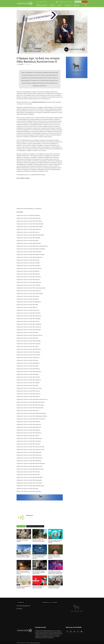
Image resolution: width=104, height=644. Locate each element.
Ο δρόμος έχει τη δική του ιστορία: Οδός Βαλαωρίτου (29, 427)
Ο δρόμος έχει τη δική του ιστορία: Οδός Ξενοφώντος (29, 327)
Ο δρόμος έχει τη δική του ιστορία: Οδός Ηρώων (28, 241)
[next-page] (20, 590)
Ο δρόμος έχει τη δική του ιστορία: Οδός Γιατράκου (28, 475)
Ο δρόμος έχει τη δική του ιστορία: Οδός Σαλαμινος (28, 280)
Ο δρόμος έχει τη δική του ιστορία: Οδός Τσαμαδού (28, 263)
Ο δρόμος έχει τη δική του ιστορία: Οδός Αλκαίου (28, 436)
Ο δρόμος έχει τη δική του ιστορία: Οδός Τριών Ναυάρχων (30, 294)
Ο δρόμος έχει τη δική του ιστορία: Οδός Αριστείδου (28, 313)
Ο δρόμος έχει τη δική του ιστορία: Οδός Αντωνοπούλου (29, 483)
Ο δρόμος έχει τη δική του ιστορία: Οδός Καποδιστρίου (29, 452)
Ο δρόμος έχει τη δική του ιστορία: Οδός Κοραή (27, 385)
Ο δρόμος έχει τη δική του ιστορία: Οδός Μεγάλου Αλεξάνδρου (31, 249)
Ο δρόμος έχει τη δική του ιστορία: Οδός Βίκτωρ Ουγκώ (29, 221)
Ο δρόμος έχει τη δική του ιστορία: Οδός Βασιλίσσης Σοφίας (30, 405)
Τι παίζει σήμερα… (68, 5)
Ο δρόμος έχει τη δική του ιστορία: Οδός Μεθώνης (28, 363)
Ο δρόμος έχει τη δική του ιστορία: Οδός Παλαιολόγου (29, 433)
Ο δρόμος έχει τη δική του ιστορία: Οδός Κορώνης (28, 358)
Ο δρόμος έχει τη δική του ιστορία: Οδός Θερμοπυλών (29, 282)
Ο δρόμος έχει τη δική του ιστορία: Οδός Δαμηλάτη (28, 215)
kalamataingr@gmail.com (25, 606)
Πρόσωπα (60, 5)
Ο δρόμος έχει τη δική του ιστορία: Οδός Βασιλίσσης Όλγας (30, 408)
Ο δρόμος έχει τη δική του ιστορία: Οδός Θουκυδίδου (29, 341)
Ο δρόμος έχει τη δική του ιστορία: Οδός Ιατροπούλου (29, 491)
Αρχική (18, 9)
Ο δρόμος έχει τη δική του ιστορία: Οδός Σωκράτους (29, 394)
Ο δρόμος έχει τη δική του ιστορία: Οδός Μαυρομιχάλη (29, 480)
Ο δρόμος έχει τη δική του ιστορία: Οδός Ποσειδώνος (29, 277)
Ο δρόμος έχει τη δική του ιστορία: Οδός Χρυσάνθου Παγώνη (30, 486)
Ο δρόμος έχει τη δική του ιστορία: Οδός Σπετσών (28, 310)
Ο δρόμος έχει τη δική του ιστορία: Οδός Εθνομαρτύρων (29, 438)
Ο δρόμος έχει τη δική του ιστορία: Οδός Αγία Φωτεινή (29, 268)
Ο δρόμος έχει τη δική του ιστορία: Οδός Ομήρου (28, 374)
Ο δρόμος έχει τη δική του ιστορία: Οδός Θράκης (28, 299)
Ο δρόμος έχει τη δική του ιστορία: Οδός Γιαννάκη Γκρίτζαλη (30, 447)
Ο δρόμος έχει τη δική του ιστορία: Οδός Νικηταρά (28, 472)
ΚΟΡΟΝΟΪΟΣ (85, 2)
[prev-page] (17, 590)
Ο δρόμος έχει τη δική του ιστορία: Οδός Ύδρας (27, 305)
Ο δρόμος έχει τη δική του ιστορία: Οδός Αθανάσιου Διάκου (30, 469)
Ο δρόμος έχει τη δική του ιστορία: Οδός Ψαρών (27, 338)
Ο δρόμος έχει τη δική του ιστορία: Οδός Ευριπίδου (28, 377)
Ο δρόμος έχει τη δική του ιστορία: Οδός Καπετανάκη (29, 330)
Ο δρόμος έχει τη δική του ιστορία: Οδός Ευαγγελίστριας (29, 257)
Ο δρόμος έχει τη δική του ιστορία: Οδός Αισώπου (28, 232)
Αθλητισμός (19, 554)
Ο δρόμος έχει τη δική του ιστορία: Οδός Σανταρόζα (28, 355)
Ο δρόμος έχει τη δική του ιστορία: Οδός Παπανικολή (29, 229)
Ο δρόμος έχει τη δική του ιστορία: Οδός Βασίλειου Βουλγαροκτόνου (32, 246)
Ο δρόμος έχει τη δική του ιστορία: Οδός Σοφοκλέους (29, 380)
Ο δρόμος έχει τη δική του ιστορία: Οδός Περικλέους (29, 218)
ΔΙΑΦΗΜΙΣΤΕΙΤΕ (78, 2)
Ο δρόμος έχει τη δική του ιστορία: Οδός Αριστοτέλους (29, 388)
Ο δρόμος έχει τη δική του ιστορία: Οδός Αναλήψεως (29, 266)
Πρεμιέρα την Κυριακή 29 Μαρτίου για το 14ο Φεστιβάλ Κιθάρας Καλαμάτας (39, 557)
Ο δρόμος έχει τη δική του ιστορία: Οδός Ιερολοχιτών (29, 291)
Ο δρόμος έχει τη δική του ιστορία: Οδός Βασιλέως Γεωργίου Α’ (31, 419)
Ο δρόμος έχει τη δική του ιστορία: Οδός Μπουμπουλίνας (30, 458)
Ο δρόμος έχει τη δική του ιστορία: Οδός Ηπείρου (28, 296)
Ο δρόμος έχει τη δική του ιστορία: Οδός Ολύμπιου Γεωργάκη (30, 255)
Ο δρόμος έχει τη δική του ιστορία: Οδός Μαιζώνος (28, 397)
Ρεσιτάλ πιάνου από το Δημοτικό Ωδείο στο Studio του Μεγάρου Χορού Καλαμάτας (39, 572)
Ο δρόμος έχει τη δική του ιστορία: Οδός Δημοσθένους (29, 324)
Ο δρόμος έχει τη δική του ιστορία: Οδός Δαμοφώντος (29, 316)
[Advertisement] (77, 102)
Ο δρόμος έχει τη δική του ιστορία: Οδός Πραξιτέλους (29, 372)
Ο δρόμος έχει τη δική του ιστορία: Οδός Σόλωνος (28, 321)
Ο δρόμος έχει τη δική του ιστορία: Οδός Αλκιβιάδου (29, 319)
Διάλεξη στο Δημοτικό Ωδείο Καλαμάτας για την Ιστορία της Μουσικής (54, 557)
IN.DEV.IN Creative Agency (35, 643)
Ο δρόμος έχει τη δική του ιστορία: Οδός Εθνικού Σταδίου (30, 227)
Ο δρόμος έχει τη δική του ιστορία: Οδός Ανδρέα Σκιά (29, 424)
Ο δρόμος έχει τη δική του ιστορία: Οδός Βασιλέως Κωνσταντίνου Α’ (32, 399)
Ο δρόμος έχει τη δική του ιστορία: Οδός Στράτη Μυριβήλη (30, 224)
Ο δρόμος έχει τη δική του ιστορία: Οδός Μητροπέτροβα (29, 477)
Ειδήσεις (28, 9)
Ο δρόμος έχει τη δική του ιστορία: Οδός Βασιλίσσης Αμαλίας (31, 402)
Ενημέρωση (53, 5)
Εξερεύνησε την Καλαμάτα (42, 5)
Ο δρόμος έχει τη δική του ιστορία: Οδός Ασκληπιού (28, 422)
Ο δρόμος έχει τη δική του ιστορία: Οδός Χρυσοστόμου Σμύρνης (31, 288)
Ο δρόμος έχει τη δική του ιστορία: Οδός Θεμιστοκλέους (29, 335)
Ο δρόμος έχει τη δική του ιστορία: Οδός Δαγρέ (27, 489)
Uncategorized (51, 554)
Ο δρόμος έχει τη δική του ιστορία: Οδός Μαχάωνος (28, 430)
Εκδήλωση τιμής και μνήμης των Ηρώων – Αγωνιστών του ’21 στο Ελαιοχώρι (23, 572)
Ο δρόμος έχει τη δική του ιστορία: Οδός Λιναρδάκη (28, 285)
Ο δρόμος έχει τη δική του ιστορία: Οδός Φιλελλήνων (29, 349)
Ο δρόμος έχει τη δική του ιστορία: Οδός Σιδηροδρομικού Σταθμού (32, 416)
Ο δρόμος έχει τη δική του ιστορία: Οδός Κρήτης (28, 366)
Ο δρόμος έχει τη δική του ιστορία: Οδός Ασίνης (27, 360)
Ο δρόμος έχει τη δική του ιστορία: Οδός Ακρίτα (27, 411)
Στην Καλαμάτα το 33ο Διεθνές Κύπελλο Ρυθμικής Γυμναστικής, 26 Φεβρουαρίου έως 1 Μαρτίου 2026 (55, 572)
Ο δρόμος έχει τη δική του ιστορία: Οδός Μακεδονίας (29, 302)
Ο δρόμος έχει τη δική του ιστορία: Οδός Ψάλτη (27, 332)
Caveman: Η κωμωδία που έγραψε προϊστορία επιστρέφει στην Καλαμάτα (55, 541)
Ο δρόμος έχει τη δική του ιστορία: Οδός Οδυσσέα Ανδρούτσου (31, 463)
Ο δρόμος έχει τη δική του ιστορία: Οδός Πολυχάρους (29, 441)
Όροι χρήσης (19, 609)
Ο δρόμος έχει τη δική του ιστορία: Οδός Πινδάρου (28, 383)
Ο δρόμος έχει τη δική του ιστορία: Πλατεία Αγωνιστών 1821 (30, 450)
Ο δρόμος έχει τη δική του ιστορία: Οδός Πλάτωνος (28, 391)
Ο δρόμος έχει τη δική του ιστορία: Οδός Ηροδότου (28, 369)
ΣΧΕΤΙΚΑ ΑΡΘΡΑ (21, 526)
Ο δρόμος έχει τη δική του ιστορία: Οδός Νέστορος (28, 274)
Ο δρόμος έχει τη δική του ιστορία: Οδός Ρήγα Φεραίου (29, 252)
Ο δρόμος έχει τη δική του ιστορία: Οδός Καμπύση (28, 271)
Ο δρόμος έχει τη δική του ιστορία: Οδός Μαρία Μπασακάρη (30, 235)
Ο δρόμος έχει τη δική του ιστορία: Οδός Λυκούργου (28, 344)
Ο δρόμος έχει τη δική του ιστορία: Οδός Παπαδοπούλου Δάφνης (31, 413)
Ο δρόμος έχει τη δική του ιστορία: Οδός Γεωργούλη (28, 444)
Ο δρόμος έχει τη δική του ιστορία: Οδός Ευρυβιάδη (28, 238)
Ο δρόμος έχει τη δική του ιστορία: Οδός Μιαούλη (28, 260)
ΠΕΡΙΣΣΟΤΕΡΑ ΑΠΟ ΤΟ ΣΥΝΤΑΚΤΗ (35, 526)
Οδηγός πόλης (76, 5)
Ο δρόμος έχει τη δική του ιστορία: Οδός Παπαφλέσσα (29, 461)
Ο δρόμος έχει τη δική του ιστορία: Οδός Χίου (27, 307)
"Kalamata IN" (21, 64)
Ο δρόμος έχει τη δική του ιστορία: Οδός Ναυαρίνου (28, 352)
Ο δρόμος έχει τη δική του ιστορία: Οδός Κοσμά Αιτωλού (29, 466)
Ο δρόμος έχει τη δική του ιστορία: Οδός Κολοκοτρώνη (29, 455)
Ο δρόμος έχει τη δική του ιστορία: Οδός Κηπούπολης (29, 243)
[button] (86, 5)
